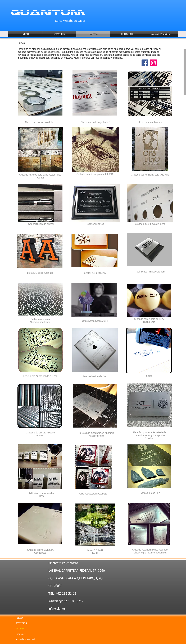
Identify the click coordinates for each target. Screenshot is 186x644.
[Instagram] (153, 63)
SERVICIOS (21, 623)
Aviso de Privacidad (25, 640)
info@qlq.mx (57, 609)
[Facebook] (145, 63)
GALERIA (20, 629)
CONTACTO (21, 634)
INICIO (19, 618)
